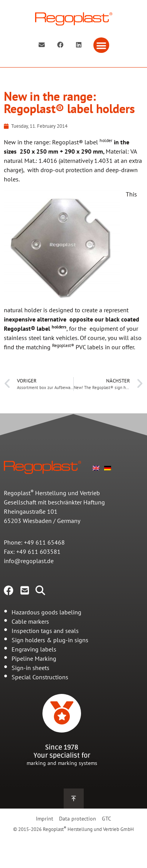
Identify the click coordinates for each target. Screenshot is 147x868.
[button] (101, 45)
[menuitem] (96, 467)
